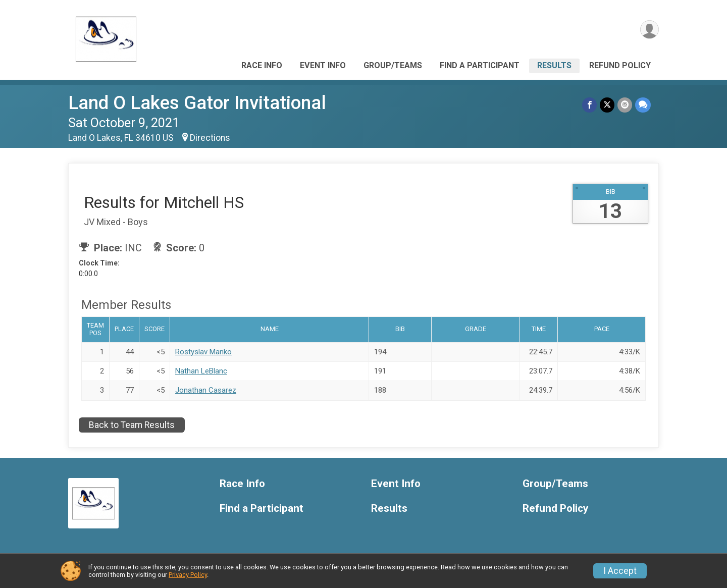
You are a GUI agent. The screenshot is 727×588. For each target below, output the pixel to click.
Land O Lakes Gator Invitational (197, 103)
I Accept (620, 571)
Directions (210, 138)
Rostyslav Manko (203, 352)
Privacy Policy (188, 575)
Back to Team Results (132, 425)
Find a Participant (480, 65)
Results (554, 65)
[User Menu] (650, 30)
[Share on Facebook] (589, 105)
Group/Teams (393, 65)
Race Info (262, 65)
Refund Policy (620, 65)
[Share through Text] (643, 105)
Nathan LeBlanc (201, 371)
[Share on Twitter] (607, 105)
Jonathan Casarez (206, 390)
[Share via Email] (625, 105)
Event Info (323, 65)
